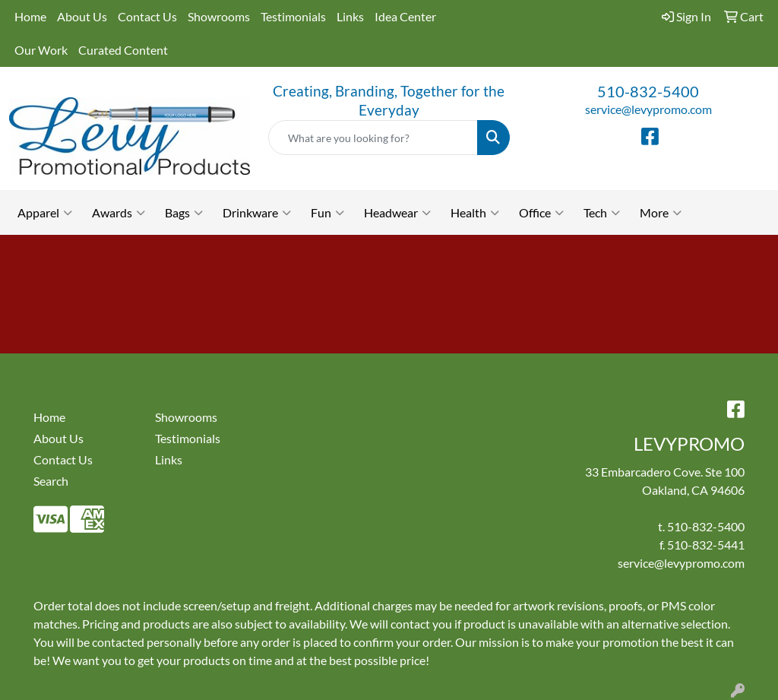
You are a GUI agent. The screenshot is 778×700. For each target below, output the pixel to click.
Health (475, 213)
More (661, 213)
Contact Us (147, 16)
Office (541, 213)
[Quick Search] (373, 138)
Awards (119, 213)
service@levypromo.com (648, 109)
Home (30, 16)
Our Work (41, 50)
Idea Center (405, 16)
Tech (602, 213)
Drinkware (257, 213)
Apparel (45, 213)
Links (350, 16)
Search (51, 481)
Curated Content (123, 50)
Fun (327, 213)
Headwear (397, 213)
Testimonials (293, 16)
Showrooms (219, 16)
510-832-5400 (648, 91)
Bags (184, 213)
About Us (82, 16)
